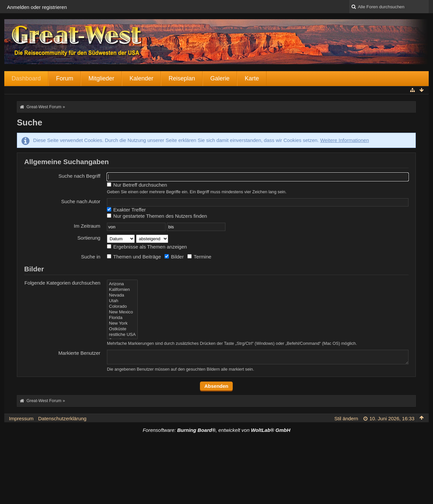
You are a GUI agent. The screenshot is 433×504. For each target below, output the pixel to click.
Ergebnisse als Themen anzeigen (147, 247)
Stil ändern (346, 418)
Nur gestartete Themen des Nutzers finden (157, 216)
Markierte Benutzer (79, 353)
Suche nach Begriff (79, 176)
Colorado (122, 307)
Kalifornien (122, 290)
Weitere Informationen (344, 140)
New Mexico (122, 312)
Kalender (141, 78)
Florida (122, 318)
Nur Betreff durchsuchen (137, 185)
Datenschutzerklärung (62, 418)
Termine (199, 257)
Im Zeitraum (87, 226)
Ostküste (122, 329)
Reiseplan (182, 78)
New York (122, 323)
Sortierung (89, 238)
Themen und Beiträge (134, 257)
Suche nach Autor (81, 201)
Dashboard (26, 78)
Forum (65, 78)
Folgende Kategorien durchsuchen (62, 283)
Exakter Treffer (126, 210)
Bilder (174, 257)
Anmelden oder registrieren (37, 7)
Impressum (21, 418)
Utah (122, 301)
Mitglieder (101, 78)
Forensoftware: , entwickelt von (216, 430)
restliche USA (122, 335)
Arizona (122, 284)
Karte (252, 78)
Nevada (122, 295)
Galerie (220, 78)
